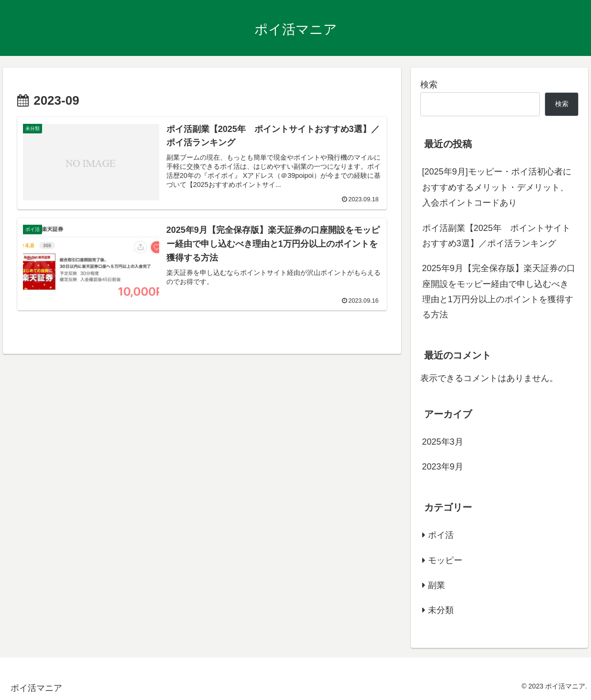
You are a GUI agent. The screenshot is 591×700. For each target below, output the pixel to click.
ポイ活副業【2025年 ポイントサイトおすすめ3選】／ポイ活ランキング (496, 236)
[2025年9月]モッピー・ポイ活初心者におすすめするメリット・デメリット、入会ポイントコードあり (497, 187)
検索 (429, 85)
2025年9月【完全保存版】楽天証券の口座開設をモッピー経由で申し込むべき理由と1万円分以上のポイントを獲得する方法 (499, 291)
